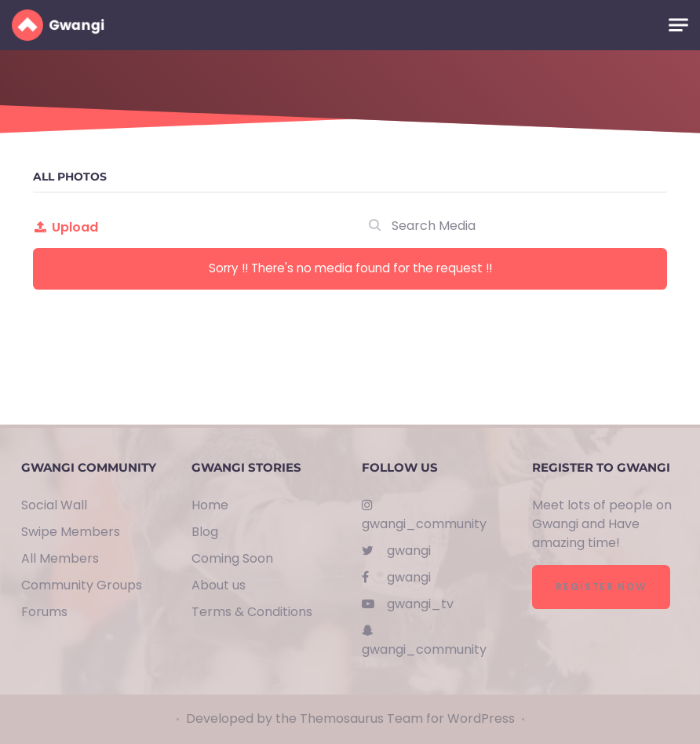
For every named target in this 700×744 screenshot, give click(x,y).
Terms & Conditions (252, 612)
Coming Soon (232, 558)
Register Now (601, 587)
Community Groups (82, 585)
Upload (66, 227)
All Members (60, 558)
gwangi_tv (408, 604)
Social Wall (54, 505)
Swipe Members (71, 532)
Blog (205, 532)
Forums (44, 612)
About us (219, 585)
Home (210, 505)
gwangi (396, 551)
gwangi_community (424, 516)
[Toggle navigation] (678, 26)
